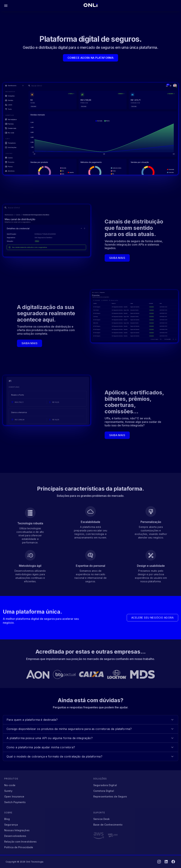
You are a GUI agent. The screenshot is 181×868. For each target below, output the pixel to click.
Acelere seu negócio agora (152, 618)
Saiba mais (117, 258)
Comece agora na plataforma (90, 58)
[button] (90, 720)
